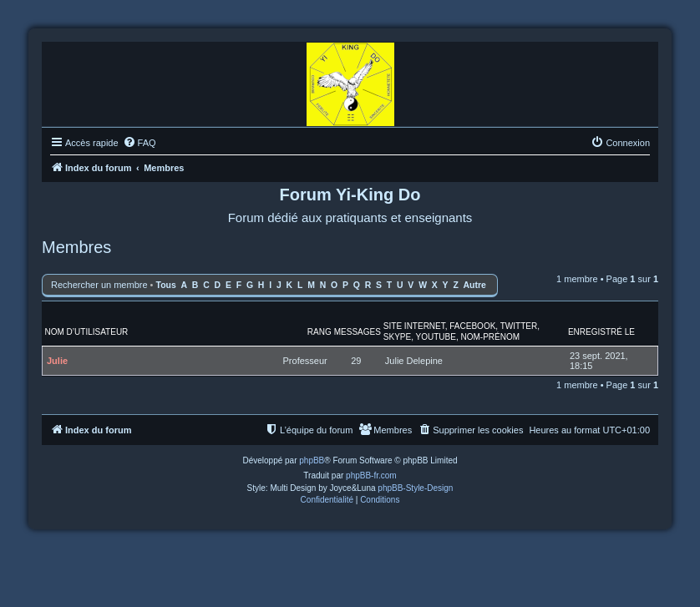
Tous (166, 285)
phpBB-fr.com (371, 475)
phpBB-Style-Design (415, 488)
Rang (320, 332)
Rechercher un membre (99, 285)
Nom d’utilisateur (87, 332)
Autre (475, 285)
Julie (57, 361)
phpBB (312, 460)
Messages (358, 332)
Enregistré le (601, 332)
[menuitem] (139, 143)
